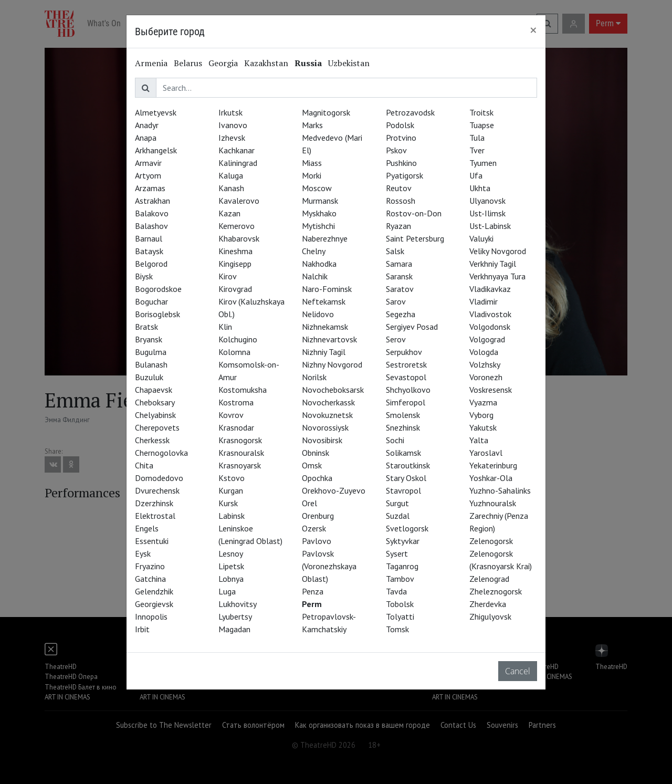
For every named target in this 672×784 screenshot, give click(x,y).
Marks (312, 125)
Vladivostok (490, 314)
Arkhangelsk (156, 150)
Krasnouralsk (241, 453)
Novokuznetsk (327, 415)
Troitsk (481, 112)
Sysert (397, 553)
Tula (477, 138)
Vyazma (483, 402)
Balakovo (152, 213)
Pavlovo (317, 541)
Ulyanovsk (487, 201)
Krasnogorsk (240, 440)
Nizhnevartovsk (329, 339)
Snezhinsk (403, 427)
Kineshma (235, 251)
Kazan (229, 213)
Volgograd (487, 339)
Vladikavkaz (490, 289)
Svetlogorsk (407, 528)
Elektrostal (155, 516)
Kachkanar (237, 150)
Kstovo (232, 478)
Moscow (317, 188)
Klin (225, 327)
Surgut (397, 503)
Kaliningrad (238, 163)
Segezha (401, 314)
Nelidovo (318, 314)
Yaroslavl (486, 453)
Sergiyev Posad (412, 327)
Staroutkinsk (408, 465)
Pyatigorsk (405, 175)
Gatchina (150, 579)
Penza (313, 591)
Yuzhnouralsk (493, 503)
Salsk (395, 251)
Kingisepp (235, 264)
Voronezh (486, 377)
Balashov (151, 226)
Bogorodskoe (158, 289)
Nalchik (315, 276)
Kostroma (236, 402)
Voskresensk (491, 390)
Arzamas (150, 188)
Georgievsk (154, 604)
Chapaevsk (154, 390)
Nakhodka (319, 264)
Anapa (146, 138)
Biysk (144, 276)
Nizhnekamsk (325, 327)
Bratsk (146, 327)
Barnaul (149, 238)
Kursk (228, 503)
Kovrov (231, 415)
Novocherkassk (328, 402)
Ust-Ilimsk (487, 213)
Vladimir (484, 301)
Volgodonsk (490, 327)
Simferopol (406, 402)
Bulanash (151, 364)
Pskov (396, 150)
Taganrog (402, 566)
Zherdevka (488, 604)
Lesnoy (231, 553)
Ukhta (480, 188)
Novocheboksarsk (333, 390)
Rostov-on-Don (414, 213)
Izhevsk (232, 138)
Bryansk (149, 339)
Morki (312, 175)
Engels (147, 528)
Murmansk (320, 201)
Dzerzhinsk (154, 503)
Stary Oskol (406, 478)
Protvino (401, 138)
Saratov (400, 289)
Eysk (143, 553)
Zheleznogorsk (496, 591)
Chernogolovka (161, 453)
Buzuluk (149, 377)
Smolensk (403, 415)
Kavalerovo (239, 201)
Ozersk (314, 528)
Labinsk (232, 516)
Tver (477, 150)
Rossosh (401, 201)
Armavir (148, 163)
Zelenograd (489, 579)
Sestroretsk (406, 364)
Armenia (151, 63)
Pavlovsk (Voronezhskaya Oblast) (329, 566)
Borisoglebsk (157, 314)
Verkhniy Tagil (493, 264)
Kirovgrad (235, 289)
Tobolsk (400, 604)
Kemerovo (237, 226)
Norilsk (314, 377)
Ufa (476, 175)
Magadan (234, 629)
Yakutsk (483, 427)
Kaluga (231, 175)
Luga (227, 591)
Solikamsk (403, 453)
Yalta (479, 440)
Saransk (399, 276)
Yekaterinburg (493, 465)
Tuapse (482, 125)
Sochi (395, 440)
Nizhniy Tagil (324, 352)
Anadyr (147, 125)
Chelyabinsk (155, 415)
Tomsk (397, 629)
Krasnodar (236, 427)
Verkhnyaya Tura (497, 276)
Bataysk (149, 251)
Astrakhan (153, 201)
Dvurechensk (157, 490)
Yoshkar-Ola (491, 478)
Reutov (399, 188)
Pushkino (401, 163)
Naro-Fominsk (327, 289)
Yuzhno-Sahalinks (500, 490)
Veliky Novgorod (498, 251)
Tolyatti (400, 616)
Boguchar (151, 301)
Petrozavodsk (410, 112)
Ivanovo (233, 125)
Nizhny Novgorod (332, 364)
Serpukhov (404, 352)
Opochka (317, 478)
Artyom (148, 175)
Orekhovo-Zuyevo (334, 490)
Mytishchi (318, 226)
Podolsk (400, 125)
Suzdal (398, 516)
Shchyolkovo (408, 390)
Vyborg (481, 415)
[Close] (533, 30)
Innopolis (151, 616)
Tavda (396, 591)
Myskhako (319, 213)
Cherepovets (157, 427)
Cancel (518, 671)
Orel (309, 503)
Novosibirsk (322, 440)
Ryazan (398, 226)
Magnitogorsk (326, 112)
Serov (396, 339)
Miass (312, 163)
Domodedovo (159, 478)
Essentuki (152, 541)
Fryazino (150, 566)
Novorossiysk (325, 427)
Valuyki (481, 238)
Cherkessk (152, 440)
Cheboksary (155, 402)
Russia (308, 63)
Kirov (228, 276)
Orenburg (318, 516)
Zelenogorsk (491, 541)
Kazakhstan (266, 63)
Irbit (142, 629)
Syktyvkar (403, 541)
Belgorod (151, 264)
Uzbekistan (349, 63)
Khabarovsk (239, 238)
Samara (399, 264)
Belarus (188, 63)
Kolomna (234, 352)
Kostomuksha (243, 390)
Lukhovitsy (238, 604)
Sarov (396, 301)
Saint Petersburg (415, 238)
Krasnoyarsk (240, 465)
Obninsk (316, 453)
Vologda (484, 352)
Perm (312, 604)
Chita (144, 465)
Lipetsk (231, 566)
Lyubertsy (235, 616)
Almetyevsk (156, 112)
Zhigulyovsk (490, 616)
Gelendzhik (154, 591)
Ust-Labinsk (490, 226)
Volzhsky (485, 364)
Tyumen (483, 163)
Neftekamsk (324, 301)
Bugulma (151, 352)
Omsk (312, 465)
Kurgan (231, 490)
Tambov (400, 579)
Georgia (223, 63)
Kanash (231, 188)
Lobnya (231, 579)
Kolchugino (238, 339)
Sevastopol (406, 377)
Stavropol (403, 490)
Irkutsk (230, 112)
